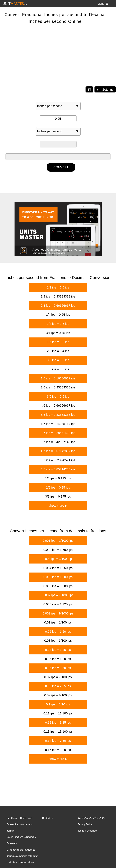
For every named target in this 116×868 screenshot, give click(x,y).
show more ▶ (58, 506)
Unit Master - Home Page (19, 818)
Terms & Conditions (88, 831)
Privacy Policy (85, 824)
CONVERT (61, 167)
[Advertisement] (58, 58)
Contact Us (48, 818)
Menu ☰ (103, 4)
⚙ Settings (105, 90)
